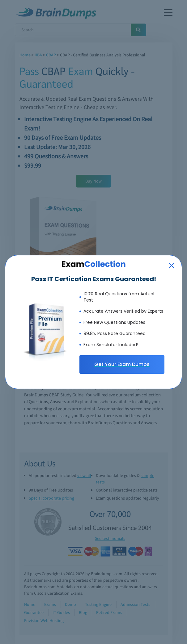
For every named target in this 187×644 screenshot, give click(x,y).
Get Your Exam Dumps (122, 364)
